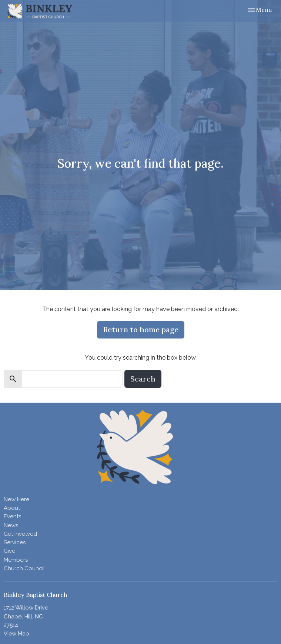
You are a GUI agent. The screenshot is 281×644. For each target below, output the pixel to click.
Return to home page (141, 329)
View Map (16, 634)
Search (143, 379)
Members (16, 560)
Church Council (24, 568)
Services (15, 542)
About (12, 508)
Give (9, 551)
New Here (16, 499)
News (11, 525)
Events (12, 516)
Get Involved (20, 534)
